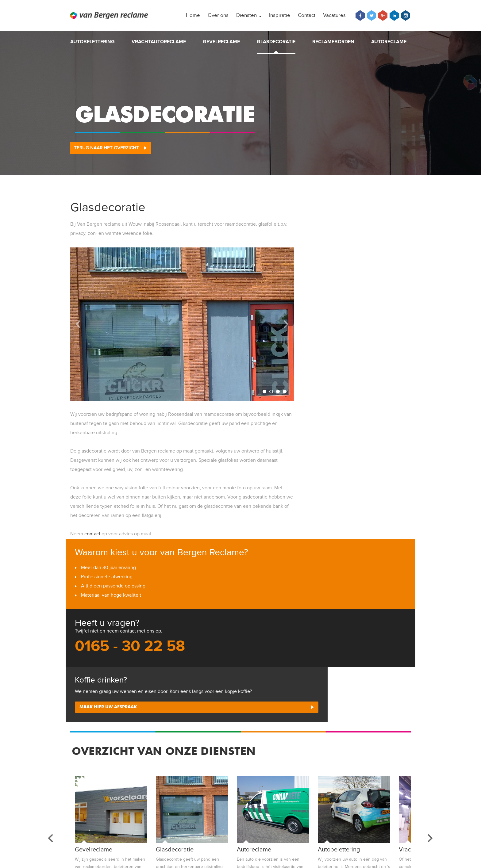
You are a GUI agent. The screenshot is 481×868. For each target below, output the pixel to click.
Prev (78, 324)
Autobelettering (92, 42)
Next (286, 324)
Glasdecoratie (276, 42)
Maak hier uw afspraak (109, 709)
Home (193, 15)
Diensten (246, 15)
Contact (307, 15)
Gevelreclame (221, 42)
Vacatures (334, 15)
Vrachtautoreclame (159, 42)
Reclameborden (333, 42)
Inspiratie (280, 15)
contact (92, 534)
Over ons (218, 15)
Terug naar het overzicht (106, 148)
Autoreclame (389, 42)
